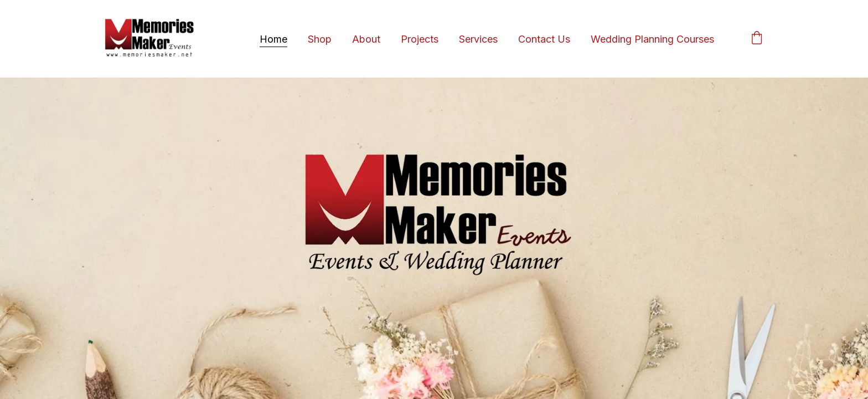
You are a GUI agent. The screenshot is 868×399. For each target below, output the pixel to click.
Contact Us (544, 39)
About (366, 39)
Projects (420, 39)
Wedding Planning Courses (652, 39)
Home (273, 39)
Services (478, 39)
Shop (320, 39)
